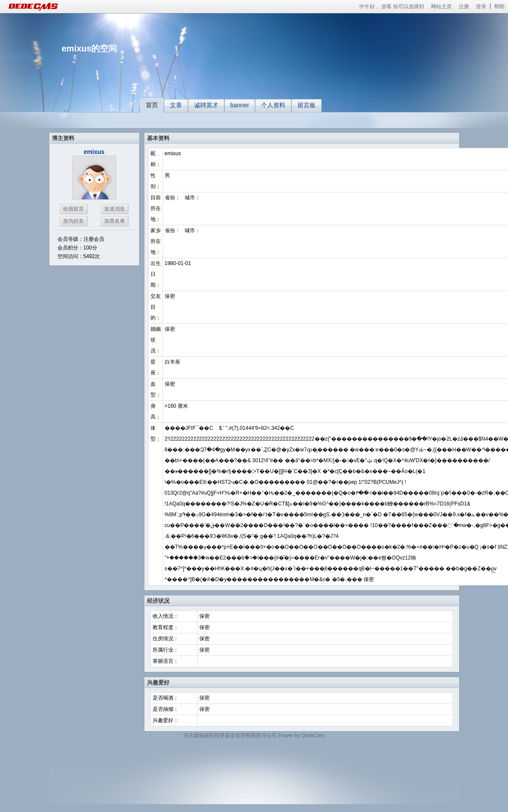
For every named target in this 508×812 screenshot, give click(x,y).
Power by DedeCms (302, 735)
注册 (464, 6)
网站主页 (441, 6)
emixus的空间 (90, 48)
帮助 (499, 6)
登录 (481, 6)
